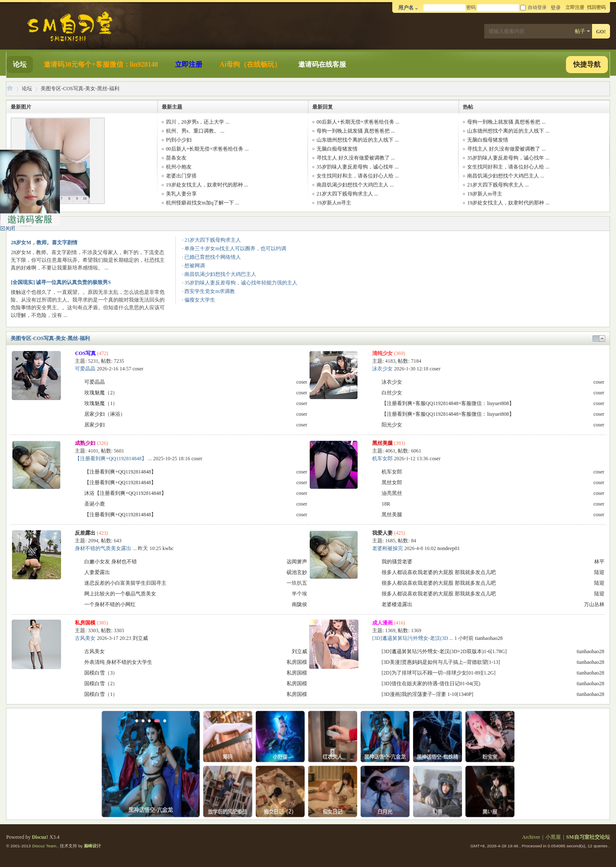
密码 (471, 7)
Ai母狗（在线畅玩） (250, 64)
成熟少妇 (85, 443)
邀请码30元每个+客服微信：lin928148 (101, 64)
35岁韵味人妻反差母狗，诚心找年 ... (358, 167)
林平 (599, 562)
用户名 (406, 8)
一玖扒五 (297, 583)
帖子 (580, 31)
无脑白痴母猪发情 (337, 149)
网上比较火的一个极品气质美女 (120, 594)
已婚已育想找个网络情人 (213, 257)
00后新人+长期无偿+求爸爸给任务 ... (207, 149)
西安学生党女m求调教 (209, 291)
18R (386, 504)
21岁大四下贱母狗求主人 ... (347, 194)
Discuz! (40, 837)
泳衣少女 (382, 369)
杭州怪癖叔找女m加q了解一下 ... (203, 203)
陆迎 (599, 572)
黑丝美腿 (382, 443)
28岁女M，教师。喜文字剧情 (44, 243)
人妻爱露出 (97, 572)
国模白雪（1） (101, 694)
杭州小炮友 (179, 167)
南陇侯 (299, 604)
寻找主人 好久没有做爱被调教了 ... (356, 158)
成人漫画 (382, 623)
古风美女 (85, 638)
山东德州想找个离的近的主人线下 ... (358, 140)
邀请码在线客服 (322, 64)
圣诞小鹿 (95, 504)
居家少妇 (95, 425)
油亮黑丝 (392, 493)
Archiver (531, 837)
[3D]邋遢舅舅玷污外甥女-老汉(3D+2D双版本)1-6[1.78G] (444, 651)
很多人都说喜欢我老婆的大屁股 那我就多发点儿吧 (439, 572)
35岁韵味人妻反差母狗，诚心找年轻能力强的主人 (241, 283)
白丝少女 (392, 393)
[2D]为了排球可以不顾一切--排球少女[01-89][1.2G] (438, 673)
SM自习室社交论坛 (10, 89)
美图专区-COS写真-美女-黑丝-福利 (50, 338)
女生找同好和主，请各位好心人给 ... (358, 176)
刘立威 (140, 638)
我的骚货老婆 (397, 562)
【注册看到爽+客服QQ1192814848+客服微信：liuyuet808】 (448, 403)
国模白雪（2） (101, 684)
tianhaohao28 (489, 638)
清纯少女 (382, 353)
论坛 (20, 64)
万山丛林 (594, 604)
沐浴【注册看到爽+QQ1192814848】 (125, 493)
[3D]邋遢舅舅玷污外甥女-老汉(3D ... (413, 638)
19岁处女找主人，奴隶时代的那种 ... (207, 185)
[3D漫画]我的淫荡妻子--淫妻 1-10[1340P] (427, 694)
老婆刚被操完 (388, 548)
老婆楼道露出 (397, 604)
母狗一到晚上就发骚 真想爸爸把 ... (356, 131)
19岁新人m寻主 (334, 203)
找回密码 (596, 7)
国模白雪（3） (101, 673)
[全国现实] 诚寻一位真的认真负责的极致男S (61, 282)
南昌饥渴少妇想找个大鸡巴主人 (220, 274)
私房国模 (85, 623)
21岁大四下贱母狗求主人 (213, 240)
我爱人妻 (382, 533)
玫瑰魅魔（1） (101, 403)
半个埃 (299, 594)
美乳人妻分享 (181, 194)
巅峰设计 (92, 846)
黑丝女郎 (392, 482)
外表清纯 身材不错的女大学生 (118, 662)
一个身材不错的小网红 (110, 604)
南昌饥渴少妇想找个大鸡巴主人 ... (355, 185)
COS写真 (85, 353)
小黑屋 (553, 837)
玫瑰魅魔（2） (101, 393)
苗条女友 (176, 158)
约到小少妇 (179, 140)
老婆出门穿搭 (181, 176)
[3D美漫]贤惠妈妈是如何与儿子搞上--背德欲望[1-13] (441, 662)
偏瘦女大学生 (200, 300)
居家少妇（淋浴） (105, 414)
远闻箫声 (297, 562)
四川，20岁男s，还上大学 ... (198, 122)
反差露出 (85, 533)
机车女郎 (382, 459)
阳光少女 (392, 425)
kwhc (168, 548)
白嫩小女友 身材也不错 (111, 562)
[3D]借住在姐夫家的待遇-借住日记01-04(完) (431, 684)
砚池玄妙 (297, 572)
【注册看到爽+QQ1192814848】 (120, 472)
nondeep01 (449, 548)
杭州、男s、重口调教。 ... (195, 131)
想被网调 (195, 266)
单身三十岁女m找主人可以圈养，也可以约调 (235, 249)
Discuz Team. (45, 846)
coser (138, 369)
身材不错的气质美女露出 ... (106, 548)
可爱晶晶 (85, 369)
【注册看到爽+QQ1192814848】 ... (113, 459)
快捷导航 (587, 64)
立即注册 (575, 7)
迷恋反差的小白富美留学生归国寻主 (125, 583)
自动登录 (533, 7)
